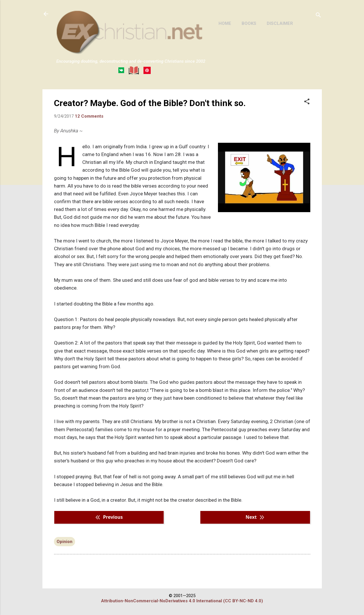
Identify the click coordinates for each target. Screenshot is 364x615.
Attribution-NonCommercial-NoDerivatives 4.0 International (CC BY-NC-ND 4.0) (182, 601)
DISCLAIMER (280, 23)
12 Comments (89, 116)
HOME (225, 23)
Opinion (65, 542)
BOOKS (249, 23)
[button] (307, 102)
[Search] (318, 16)
